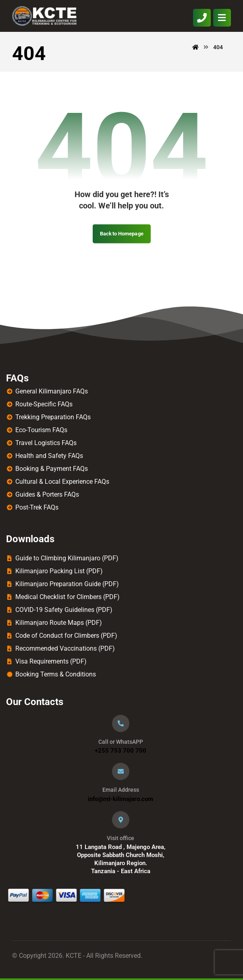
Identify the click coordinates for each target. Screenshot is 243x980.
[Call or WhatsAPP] (121, 723)
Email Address (121, 790)
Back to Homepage (122, 233)
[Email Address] (121, 771)
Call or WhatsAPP (121, 742)
